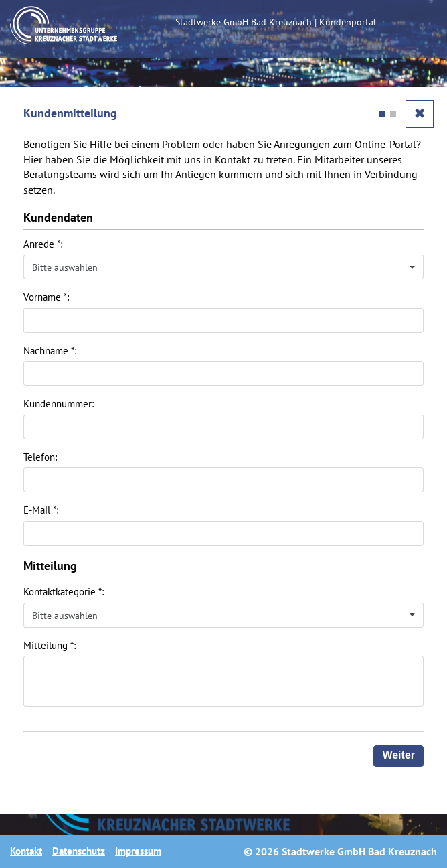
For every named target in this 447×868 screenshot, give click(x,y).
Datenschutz (79, 851)
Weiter (398, 755)
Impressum (138, 851)
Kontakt (26, 851)
